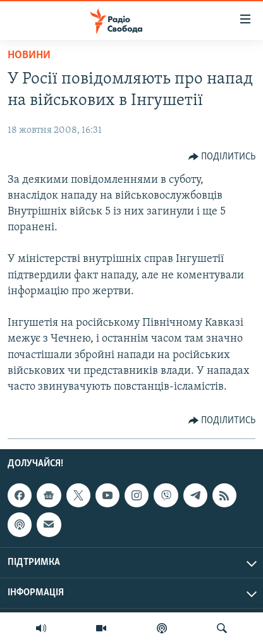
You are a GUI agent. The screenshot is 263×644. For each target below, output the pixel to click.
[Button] (222, 157)
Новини (29, 55)
